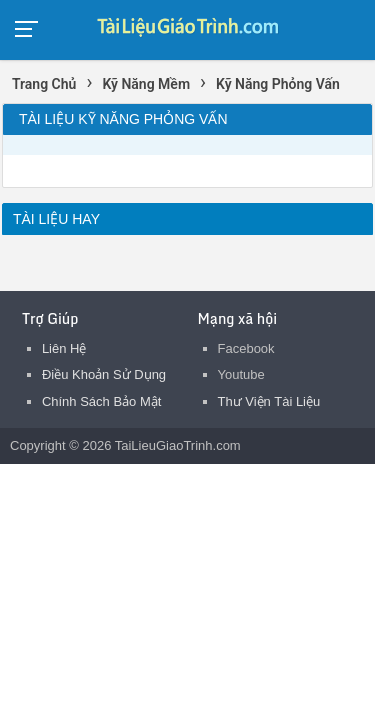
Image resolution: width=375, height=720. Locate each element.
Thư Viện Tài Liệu (269, 401)
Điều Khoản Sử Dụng (104, 374)
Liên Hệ (64, 348)
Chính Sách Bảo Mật (102, 401)
